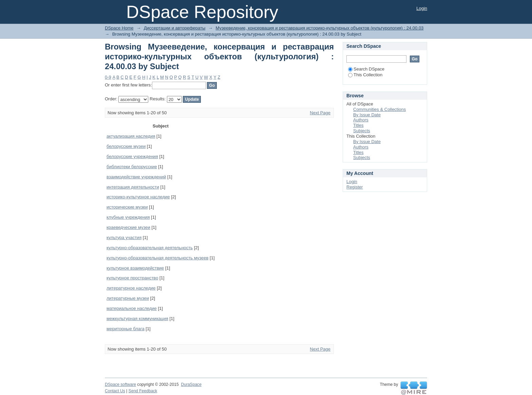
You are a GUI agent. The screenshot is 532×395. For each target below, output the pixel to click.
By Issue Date (367, 115)
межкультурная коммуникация (137, 319)
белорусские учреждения (132, 156)
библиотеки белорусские (132, 167)
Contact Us (115, 391)
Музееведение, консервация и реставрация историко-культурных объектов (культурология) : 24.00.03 (320, 28)
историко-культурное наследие (138, 197)
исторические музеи (127, 207)
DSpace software (120, 384)
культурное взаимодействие (135, 268)
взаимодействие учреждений (136, 177)
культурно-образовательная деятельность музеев (157, 258)
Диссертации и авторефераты (175, 28)
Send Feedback (143, 391)
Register (355, 187)
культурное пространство (132, 278)
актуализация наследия (131, 136)
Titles (358, 125)
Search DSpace (366, 69)
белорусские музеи (126, 146)
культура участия (124, 238)
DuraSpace (191, 384)
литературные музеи (128, 298)
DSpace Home (119, 28)
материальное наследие (132, 308)
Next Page (320, 113)
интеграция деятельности (133, 187)
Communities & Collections (379, 109)
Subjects (362, 131)
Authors (361, 120)
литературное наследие (131, 288)
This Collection (365, 75)
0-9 (108, 77)
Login (422, 8)
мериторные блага (126, 329)
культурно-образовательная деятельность (150, 248)
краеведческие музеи (128, 227)
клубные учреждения (128, 217)
